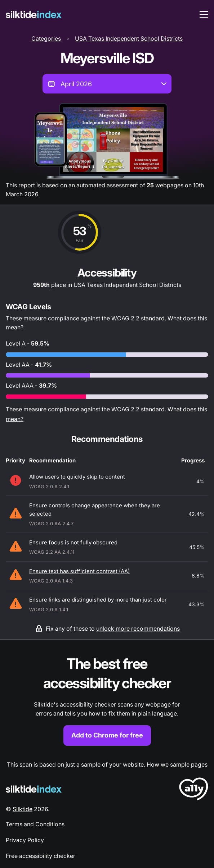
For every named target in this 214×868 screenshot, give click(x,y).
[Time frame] (107, 84)
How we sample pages (177, 764)
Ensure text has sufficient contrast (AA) (79, 571)
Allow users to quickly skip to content (77, 477)
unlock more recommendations (138, 629)
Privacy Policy (25, 840)
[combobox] (107, 84)
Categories (46, 38)
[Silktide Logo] (34, 789)
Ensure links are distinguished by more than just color (98, 600)
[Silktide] (34, 15)
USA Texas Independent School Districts (129, 38)
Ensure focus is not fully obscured (73, 542)
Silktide (23, 809)
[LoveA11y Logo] (194, 790)
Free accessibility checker (41, 856)
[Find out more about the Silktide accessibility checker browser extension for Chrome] (107, 700)
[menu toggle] (204, 14)
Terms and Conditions (35, 824)
